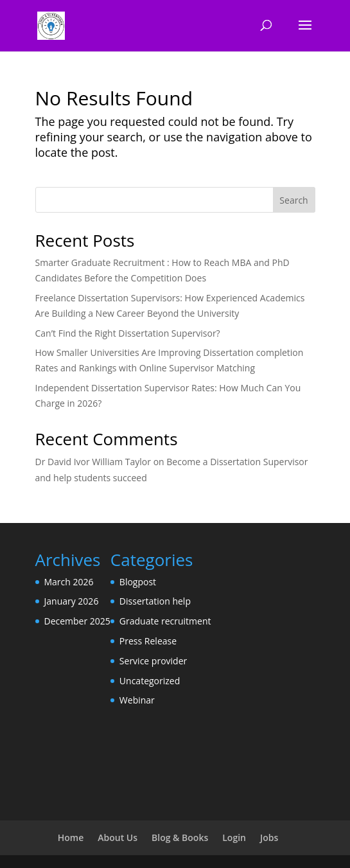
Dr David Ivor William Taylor (93, 462)
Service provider (153, 661)
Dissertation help (155, 601)
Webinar (137, 700)
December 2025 (77, 621)
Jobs (269, 837)
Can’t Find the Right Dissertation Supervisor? (128, 333)
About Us (118, 837)
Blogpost (138, 582)
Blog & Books (180, 837)
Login (234, 837)
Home (71, 837)
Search (293, 200)
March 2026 (69, 582)
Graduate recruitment (165, 621)
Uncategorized (150, 681)
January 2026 (72, 601)
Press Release (148, 641)
